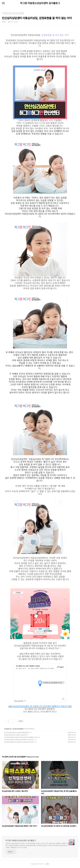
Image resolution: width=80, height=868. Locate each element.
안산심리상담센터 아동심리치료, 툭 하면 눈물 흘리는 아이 (21, 737)
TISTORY (41, 864)
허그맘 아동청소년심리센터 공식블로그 (40, 3)
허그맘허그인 (8, 729)
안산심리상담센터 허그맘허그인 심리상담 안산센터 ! (19, 742)
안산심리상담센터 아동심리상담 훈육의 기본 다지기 (19, 739)
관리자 (47, 864)
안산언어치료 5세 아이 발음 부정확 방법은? (17, 732)
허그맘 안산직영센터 (18, 729)
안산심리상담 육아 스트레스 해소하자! (15, 735)
